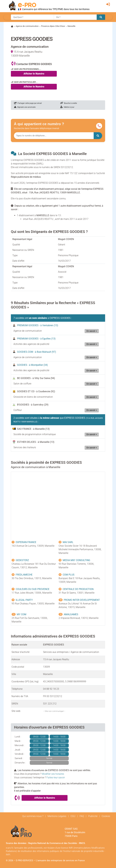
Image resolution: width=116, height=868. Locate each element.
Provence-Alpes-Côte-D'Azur (53, 26)
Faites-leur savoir (56, 777)
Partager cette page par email (28, 103)
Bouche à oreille (69, 103)
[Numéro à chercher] (54, 136)
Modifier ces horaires (53, 774)
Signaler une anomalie (25, 107)
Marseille (71, 26)
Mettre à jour (67, 107)
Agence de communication (27, 26)
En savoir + (92, 331)
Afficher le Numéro (34, 74)
